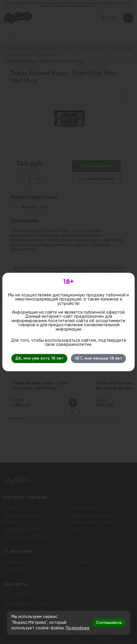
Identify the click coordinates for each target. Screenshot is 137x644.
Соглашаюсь (109, 623)
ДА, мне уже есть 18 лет (39, 358)
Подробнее (78, 628)
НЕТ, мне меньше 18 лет (98, 358)
